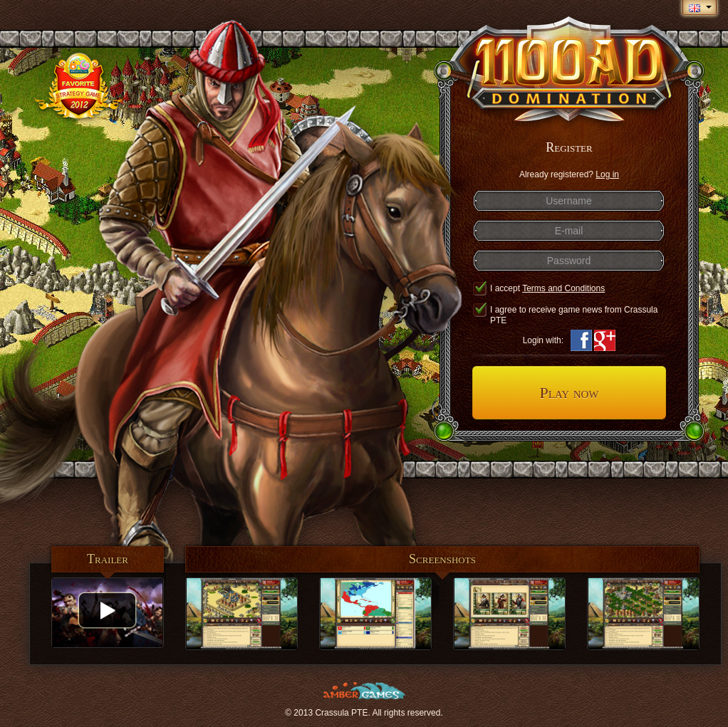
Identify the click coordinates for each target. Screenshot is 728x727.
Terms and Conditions (563, 288)
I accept (539, 288)
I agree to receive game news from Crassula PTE (565, 315)
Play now (569, 393)
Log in (607, 174)
